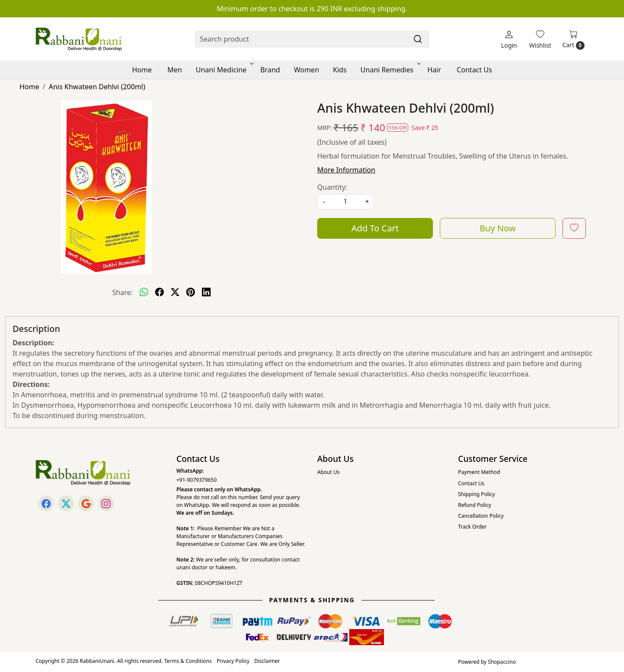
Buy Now (498, 228)
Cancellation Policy (481, 516)
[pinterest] (191, 292)
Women (306, 70)
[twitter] (175, 292)
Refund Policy (474, 505)
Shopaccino (502, 662)
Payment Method (479, 472)
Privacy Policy (233, 661)
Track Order (472, 527)
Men (174, 70)
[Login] (509, 39)
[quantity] (345, 202)
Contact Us (474, 70)
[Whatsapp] (144, 292)
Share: (122, 292)
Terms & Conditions (188, 661)
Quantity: (332, 187)
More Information (346, 170)
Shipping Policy (476, 494)
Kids (340, 70)
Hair (434, 70)
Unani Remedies (390, 70)
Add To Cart (375, 228)
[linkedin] (206, 292)
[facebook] (159, 292)
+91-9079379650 (197, 480)
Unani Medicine (224, 70)
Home (142, 70)
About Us (328, 472)
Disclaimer (267, 661)
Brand (270, 70)
